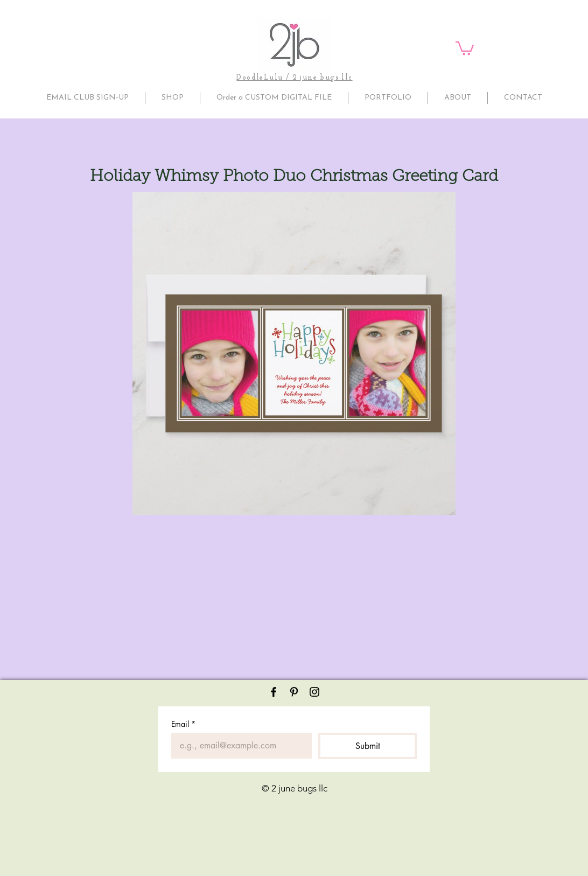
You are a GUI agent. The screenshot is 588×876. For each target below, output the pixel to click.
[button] (465, 48)
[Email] (238, 746)
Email (183, 724)
